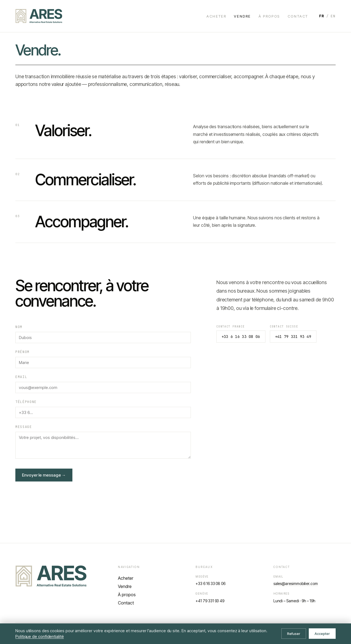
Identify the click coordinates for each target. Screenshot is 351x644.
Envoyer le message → (44, 475)
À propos (269, 16)
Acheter (216, 16)
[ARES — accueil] (39, 16)
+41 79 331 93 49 (293, 337)
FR (322, 16)
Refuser (294, 634)
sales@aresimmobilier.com (296, 583)
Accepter (322, 634)
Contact (298, 16)
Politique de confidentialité (40, 636)
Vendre (242, 16)
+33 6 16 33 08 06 (241, 337)
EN (333, 16)
